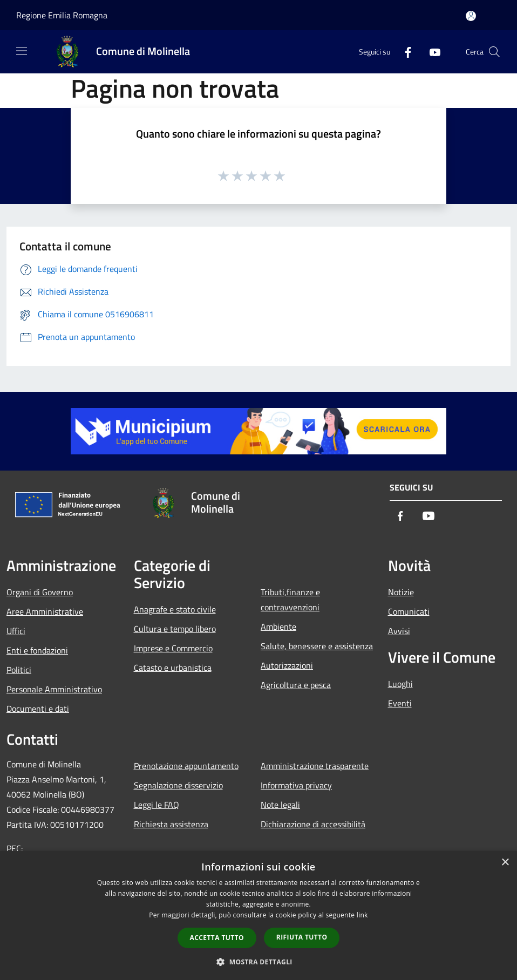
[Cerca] (494, 52)
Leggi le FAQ (157, 805)
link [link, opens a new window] (362, 915)
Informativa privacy (296, 785)
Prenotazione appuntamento (186, 766)
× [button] (505, 863)
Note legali (280, 805)
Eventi (400, 703)
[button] (258, 962)
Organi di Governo (40, 592)
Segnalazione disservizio (178, 785)
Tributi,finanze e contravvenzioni (290, 600)
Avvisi (399, 631)
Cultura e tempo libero (175, 629)
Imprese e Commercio (173, 648)
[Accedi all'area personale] (471, 16)
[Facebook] (404, 52)
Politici (19, 670)
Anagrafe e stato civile (175, 609)
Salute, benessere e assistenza (317, 646)
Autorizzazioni (287, 665)
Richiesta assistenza (171, 824)
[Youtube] (431, 52)
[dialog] (258, 916)
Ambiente (278, 627)
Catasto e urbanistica (173, 668)
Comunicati (409, 611)
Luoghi (400, 684)
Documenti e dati (38, 709)
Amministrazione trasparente (315, 766)
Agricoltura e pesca (296, 685)
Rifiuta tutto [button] (302, 937)
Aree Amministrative (45, 611)
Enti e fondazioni (37, 650)
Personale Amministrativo (54, 689)
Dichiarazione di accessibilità (313, 824)
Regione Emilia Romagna (62, 15)
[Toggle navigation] (22, 51)
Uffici (16, 631)
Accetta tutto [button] (217, 938)
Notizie (401, 592)
